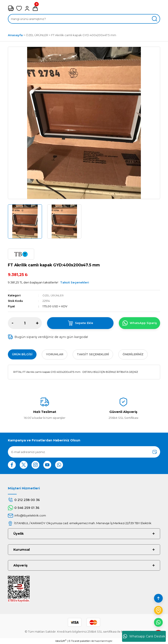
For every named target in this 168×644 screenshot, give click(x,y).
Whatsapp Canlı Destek (144, 636)
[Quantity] (25, 323)
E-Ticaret (74, 641)
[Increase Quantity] (37, 323)
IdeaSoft (61, 641)
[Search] (84, 19)
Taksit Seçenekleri (75, 282)
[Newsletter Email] (84, 452)
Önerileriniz (133, 354)
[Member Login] (27, 8)
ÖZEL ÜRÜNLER (53, 295)
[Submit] (155, 452)
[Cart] (35, 8)
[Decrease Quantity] (12, 323)
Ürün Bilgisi (22, 354)
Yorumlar (55, 354)
